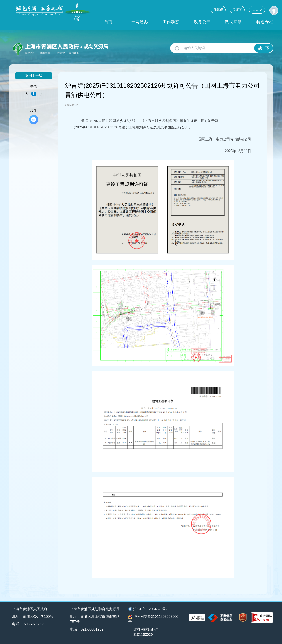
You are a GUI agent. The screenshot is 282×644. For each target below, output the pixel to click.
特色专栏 (265, 22)
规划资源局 (96, 46)
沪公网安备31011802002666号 (153, 619)
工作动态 (171, 22)
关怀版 (237, 10)
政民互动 (234, 22)
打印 (34, 116)
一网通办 (140, 22)
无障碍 (218, 10)
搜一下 (264, 48)
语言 (257, 10)
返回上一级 (34, 76)
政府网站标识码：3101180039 (147, 632)
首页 (108, 22)
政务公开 (202, 22)
